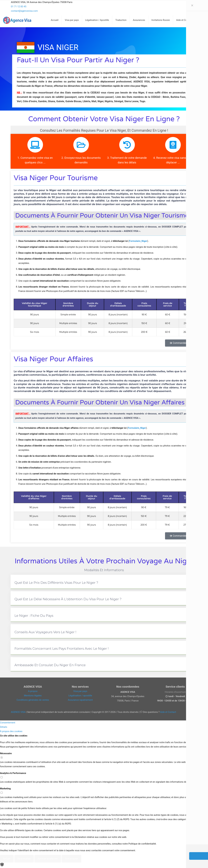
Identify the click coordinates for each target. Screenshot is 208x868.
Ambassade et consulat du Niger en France (50, 665)
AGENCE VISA (18, 712)
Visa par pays (80, 691)
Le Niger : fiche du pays (34, 616)
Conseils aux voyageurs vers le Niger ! (45, 632)
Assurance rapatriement (80, 700)
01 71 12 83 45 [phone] (19, 7)
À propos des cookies (11, 731)
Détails (4, 727)
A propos (33, 691)
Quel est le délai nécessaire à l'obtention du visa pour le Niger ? (68, 599)
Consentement (8, 723)
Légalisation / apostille (80, 696)
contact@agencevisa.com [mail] (24, 11)
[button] (104, 582)
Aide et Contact (168, 712)
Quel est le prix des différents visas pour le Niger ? (56, 583)
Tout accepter (71, 859)
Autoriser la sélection (48, 859)
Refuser (7, 859)
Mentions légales (33, 696)
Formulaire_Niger (138, 241)
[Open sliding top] (104, 3)
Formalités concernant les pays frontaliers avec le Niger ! (62, 649)
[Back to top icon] (193, 862)
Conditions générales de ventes (33, 700)
